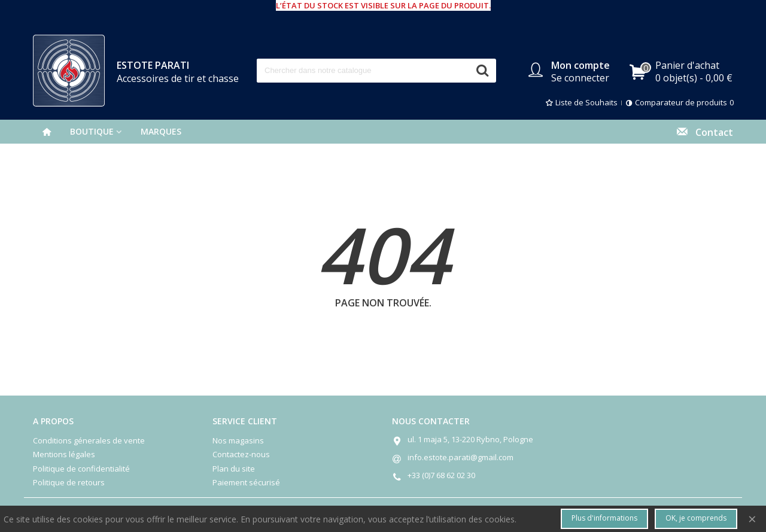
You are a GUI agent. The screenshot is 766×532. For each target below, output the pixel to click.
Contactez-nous (241, 454)
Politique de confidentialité (81, 469)
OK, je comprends (696, 518)
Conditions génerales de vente (89, 440)
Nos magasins (238, 440)
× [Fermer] (752, 519)
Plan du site (234, 469)
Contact (705, 131)
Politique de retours (69, 482)
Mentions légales (64, 454)
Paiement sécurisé (246, 482)
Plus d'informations (604, 518)
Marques (161, 131)
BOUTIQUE (92, 131)
